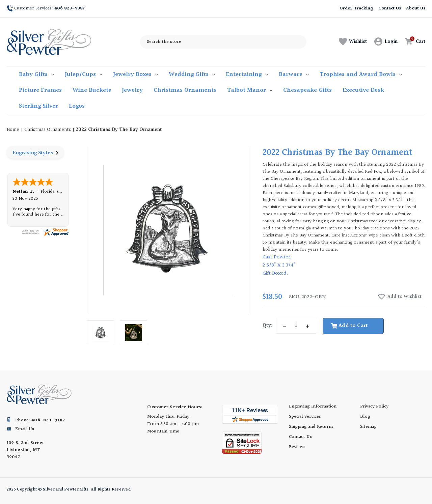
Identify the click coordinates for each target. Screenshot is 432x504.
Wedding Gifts (192, 74)
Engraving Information (313, 407)
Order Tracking (356, 8)
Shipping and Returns (311, 427)
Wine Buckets (92, 90)
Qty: (267, 325)
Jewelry (132, 90)
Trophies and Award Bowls (361, 74)
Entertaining (247, 74)
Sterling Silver (38, 106)
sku (294, 297)
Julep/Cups (84, 74)
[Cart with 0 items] (413, 42)
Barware (294, 74)
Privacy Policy (374, 407)
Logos (77, 106)
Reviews (297, 447)
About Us (416, 8)
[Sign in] (386, 42)
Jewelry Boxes (136, 74)
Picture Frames (40, 90)
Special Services (305, 417)
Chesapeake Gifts (307, 90)
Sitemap (368, 427)
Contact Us (390, 8)
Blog (365, 417)
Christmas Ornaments (185, 90)
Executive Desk (363, 90)
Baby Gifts (36, 74)
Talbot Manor (250, 90)
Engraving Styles (35, 153)
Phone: (40, 420)
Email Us (25, 429)
